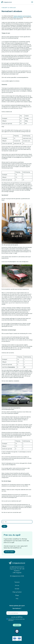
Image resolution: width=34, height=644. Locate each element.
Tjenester (17, 582)
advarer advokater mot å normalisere (22, 16)
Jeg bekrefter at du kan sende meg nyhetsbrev (16, 620)
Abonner (17, 625)
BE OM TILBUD (9, 552)
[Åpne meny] (32, 2)
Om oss (17, 585)
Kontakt (17, 589)
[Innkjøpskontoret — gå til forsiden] (6, 2)
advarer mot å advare (18, 17)
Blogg (17, 595)
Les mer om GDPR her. (17, 617)
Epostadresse (17, 608)
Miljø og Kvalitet (17, 592)
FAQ (17, 599)
